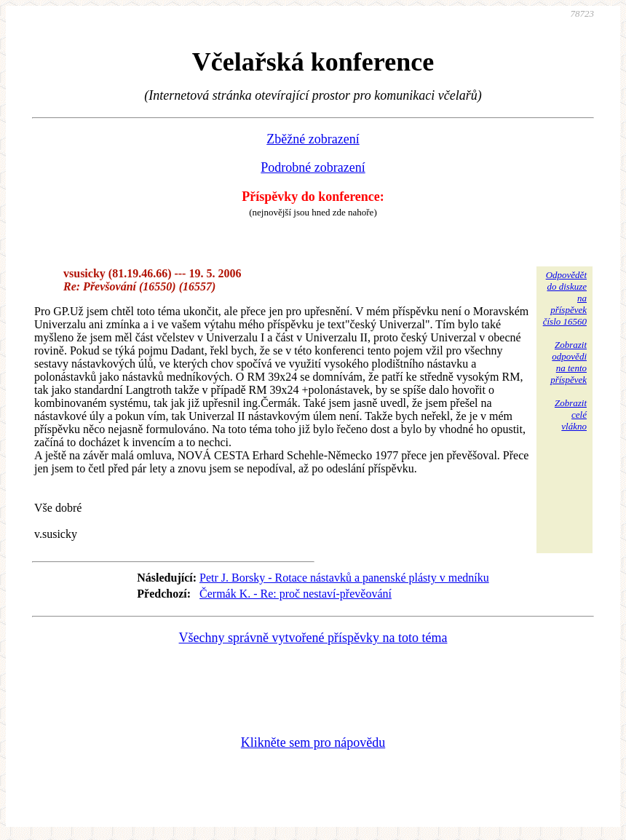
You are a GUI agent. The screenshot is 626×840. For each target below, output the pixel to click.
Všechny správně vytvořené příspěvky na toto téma (313, 638)
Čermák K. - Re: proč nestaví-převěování (296, 594)
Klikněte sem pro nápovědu (313, 742)
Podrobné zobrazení (313, 167)
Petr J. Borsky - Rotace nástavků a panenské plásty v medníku (344, 578)
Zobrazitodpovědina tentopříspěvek (568, 362)
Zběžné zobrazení (313, 139)
